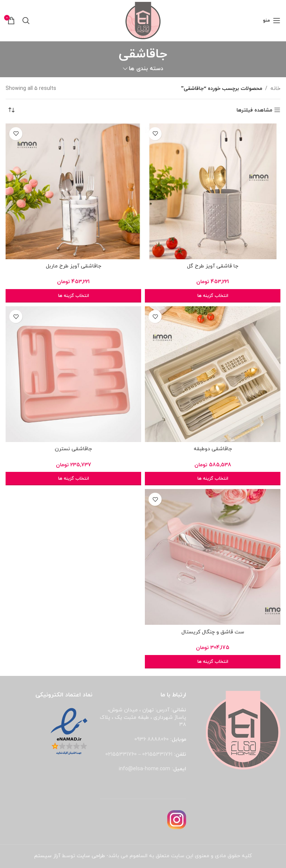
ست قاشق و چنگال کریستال (213, 632)
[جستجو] (26, 21)
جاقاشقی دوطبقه (213, 449)
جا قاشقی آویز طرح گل (213, 266)
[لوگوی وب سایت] (143, 20)
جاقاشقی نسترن (73, 449)
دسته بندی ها (146, 69)
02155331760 (121, 754)
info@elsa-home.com (144, 769)
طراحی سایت (91, 856)
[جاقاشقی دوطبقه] (213, 374)
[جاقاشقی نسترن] (73, 374)
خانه (275, 89)
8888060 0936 (152, 739)
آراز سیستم (47, 856)
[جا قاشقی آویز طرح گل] (213, 191)
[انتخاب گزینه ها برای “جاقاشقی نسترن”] (73, 479)
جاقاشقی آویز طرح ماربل (74, 266)
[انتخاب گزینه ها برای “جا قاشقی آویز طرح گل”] (213, 296)
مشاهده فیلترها (254, 110)
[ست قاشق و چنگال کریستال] (213, 557)
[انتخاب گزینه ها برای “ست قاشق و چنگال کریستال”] (213, 662)
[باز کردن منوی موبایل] (272, 21)
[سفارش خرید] (11, 110)
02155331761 (157, 754)
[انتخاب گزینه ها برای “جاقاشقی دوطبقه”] (213, 479)
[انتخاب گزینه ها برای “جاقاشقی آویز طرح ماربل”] (73, 296)
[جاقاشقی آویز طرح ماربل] (73, 191)
